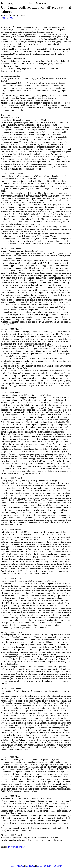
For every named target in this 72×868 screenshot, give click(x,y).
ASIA (39, 866)
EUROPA (48, 866)
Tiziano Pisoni (9, 18)
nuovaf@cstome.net (17, 847)
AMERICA (30, 866)
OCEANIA (58, 866)
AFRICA (20, 866)
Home (12, 866)
